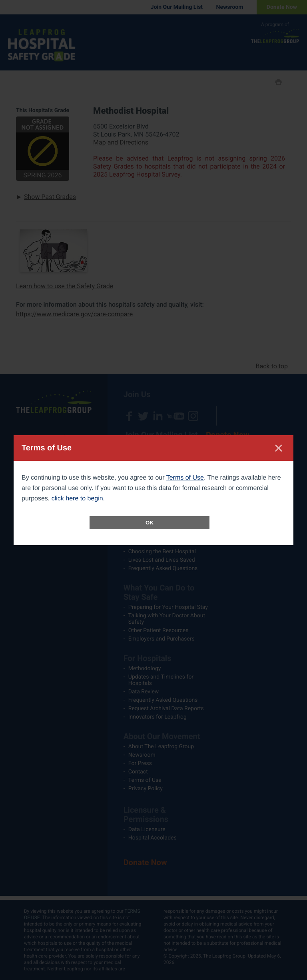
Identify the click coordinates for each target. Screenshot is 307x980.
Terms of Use (185, 478)
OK (150, 523)
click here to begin (77, 499)
